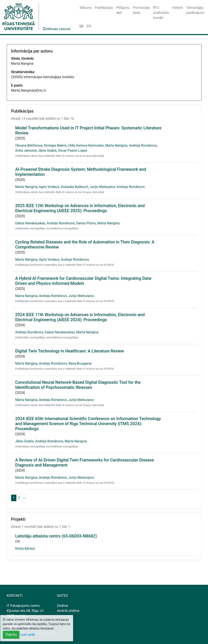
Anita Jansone (26, 150)
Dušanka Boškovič (75, 187)
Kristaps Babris (55, 145)
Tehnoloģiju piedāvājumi (195, 10)
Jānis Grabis (47, 150)
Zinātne (63, 606)
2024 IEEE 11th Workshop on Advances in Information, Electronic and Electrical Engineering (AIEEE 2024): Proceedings (80, 317)
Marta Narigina (116, 145)
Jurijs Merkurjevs (103, 187)
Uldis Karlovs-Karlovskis (86, 145)
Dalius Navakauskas (30, 223)
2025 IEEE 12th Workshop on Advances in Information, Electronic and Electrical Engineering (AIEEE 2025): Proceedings (80, 208)
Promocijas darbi (141, 10)
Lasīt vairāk (28, 635)
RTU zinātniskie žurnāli (161, 13)
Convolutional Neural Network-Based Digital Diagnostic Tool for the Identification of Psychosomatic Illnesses (78, 385)
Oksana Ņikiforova (29, 145)
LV (81, 26)
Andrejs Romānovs (143, 145)
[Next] (24, 498)
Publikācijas (104, 8)
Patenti (178, 8)
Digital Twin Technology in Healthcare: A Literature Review (70, 351)
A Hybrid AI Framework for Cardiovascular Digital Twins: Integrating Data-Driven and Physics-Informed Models (84, 281)
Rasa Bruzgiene (80, 363)
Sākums (86, 8)
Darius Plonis (86, 223)
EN (89, 26)
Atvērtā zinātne (68, 611)
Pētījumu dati (123, 10)
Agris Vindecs (49, 187)
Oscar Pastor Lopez (73, 150)
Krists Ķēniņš (25, 549)
